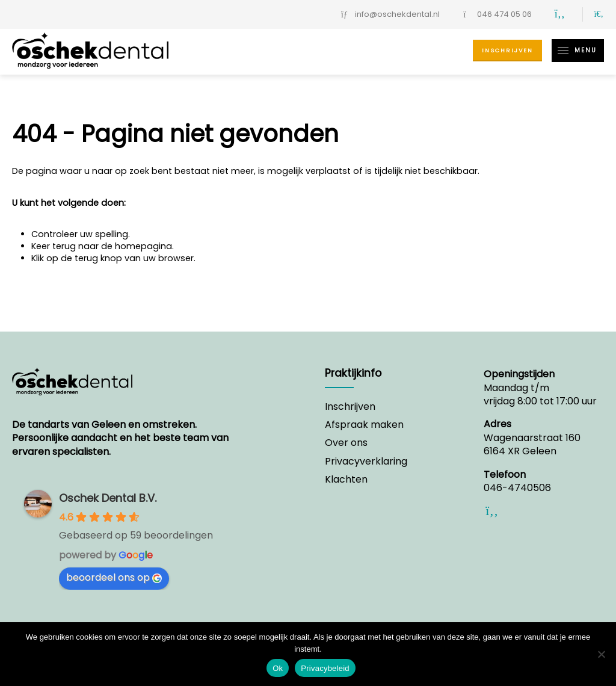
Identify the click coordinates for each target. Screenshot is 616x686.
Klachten (346, 480)
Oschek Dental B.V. (108, 498)
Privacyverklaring (366, 462)
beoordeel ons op (114, 577)
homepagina (143, 246)
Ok (278, 668)
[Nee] (601, 654)
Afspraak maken (364, 425)
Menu (574, 51)
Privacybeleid (325, 668)
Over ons (346, 443)
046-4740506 (517, 488)
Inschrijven (507, 50)
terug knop (98, 258)
